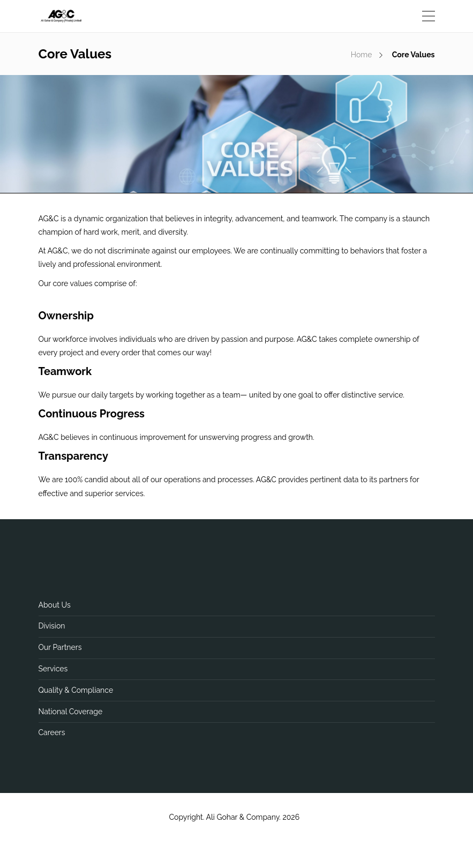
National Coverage (71, 712)
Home (362, 55)
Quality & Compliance (76, 690)
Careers (52, 732)
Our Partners (60, 647)
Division (52, 626)
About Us (55, 605)
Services (53, 669)
